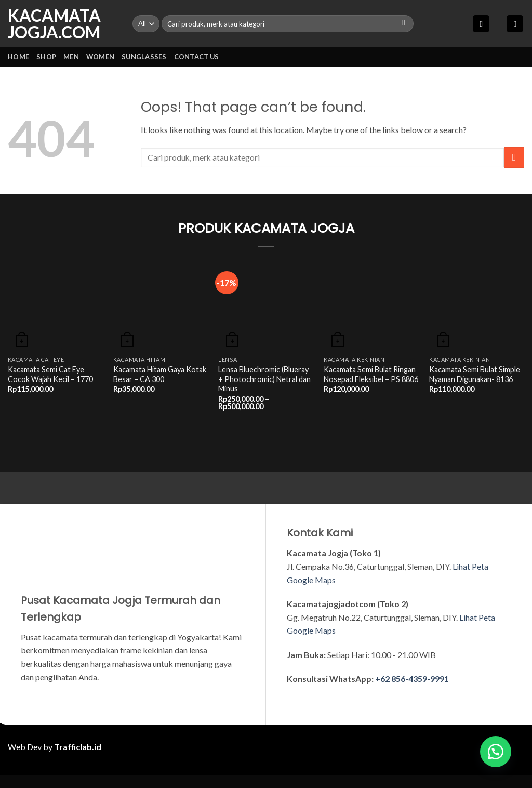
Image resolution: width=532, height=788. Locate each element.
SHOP (46, 57)
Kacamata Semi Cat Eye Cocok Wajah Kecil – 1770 (50, 374)
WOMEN (100, 57)
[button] (481, 24)
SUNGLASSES (144, 57)
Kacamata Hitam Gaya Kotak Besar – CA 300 (160, 374)
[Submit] (404, 24)
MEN (71, 57)
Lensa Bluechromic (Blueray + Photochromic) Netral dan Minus (264, 379)
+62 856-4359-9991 (412, 679)
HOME (18, 57)
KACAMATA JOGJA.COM (54, 24)
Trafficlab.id (78, 747)
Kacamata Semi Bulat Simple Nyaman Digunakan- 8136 (475, 374)
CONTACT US (197, 57)
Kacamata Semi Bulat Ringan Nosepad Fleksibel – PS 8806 (371, 374)
